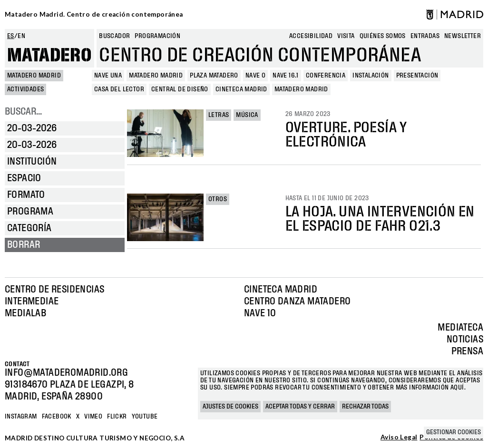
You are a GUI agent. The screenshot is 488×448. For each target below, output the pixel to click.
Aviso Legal (399, 438)
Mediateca (460, 328)
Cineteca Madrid (281, 290)
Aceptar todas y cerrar (300, 407)
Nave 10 (260, 313)
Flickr (117, 417)
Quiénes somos (383, 36)
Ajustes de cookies (230, 407)
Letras (219, 115)
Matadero (49, 56)
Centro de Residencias (54, 290)
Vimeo (93, 417)
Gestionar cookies (454, 432)
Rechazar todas (365, 407)
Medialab (25, 313)
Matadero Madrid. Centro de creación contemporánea (94, 14)
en (21, 36)
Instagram (21, 417)
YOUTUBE (145, 417)
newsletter (463, 36)
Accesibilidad (311, 36)
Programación (157, 36)
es (11, 36)
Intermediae (32, 302)
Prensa (467, 351)
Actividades (25, 89)
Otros (218, 199)
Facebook (57, 417)
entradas (425, 36)
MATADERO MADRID (34, 76)
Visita (346, 36)
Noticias (465, 340)
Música (247, 115)
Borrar (24, 245)
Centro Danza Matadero (297, 302)
